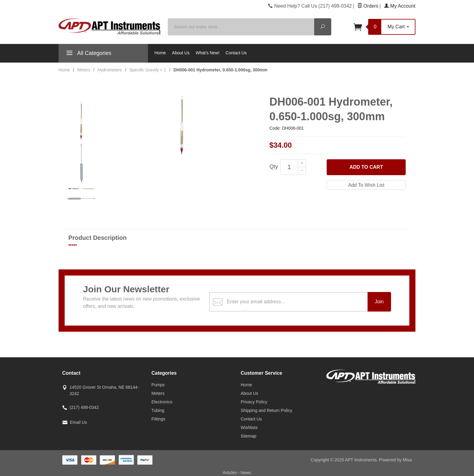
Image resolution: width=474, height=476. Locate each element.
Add (366, 167)
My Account (400, 6)
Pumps (158, 385)
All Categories (88, 54)
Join (379, 302)
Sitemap (248, 436)
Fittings (158, 419)
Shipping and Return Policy (266, 410)
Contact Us (236, 53)
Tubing (158, 410)
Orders (368, 6)
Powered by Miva (395, 460)
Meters (158, 393)
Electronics (162, 402)
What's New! (207, 53)
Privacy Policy (254, 402)
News (246, 473)
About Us (181, 53)
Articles (230, 473)
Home (160, 53)
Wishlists (249, 427)
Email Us (78, 422)
